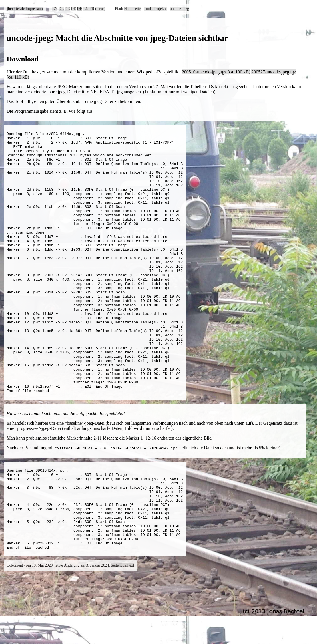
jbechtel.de (16, 9)
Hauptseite (132, 9)
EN (55, 9)
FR (92, 9)
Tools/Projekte (155, 9)
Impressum (34, 9)
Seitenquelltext (123, 634)
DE (61, 9)
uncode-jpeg (179, 9)
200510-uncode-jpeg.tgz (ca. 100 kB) (216, 72)
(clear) (100, 9)
